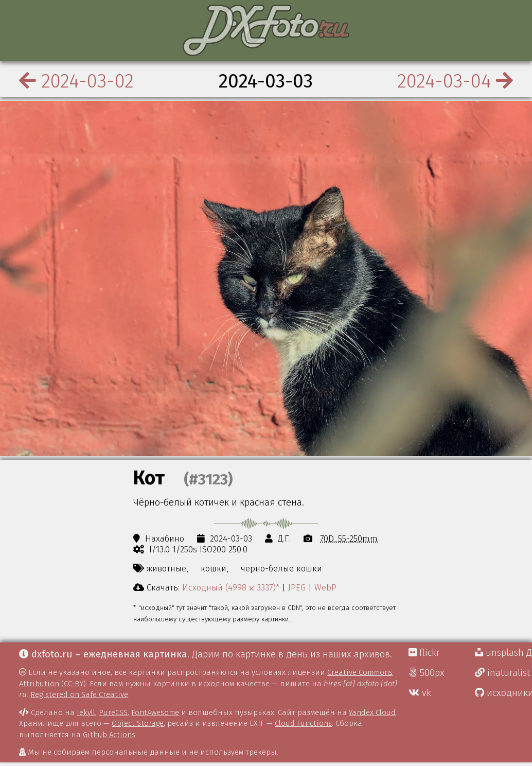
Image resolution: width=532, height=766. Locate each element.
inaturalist (502, 673)
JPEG (297, 587)
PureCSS (113, 712)
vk (420, 693)
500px (427, 673)
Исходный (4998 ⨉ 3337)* (231, 587)
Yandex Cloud (372, 712)
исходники (503, 693)
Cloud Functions (303, 723)
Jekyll (86, 712)
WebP (325, 587)
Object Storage (138, 723)
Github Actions (109, 735)
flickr (424, 653)
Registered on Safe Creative (79, 694)
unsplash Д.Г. (503, 653)
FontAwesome (155, 712)
